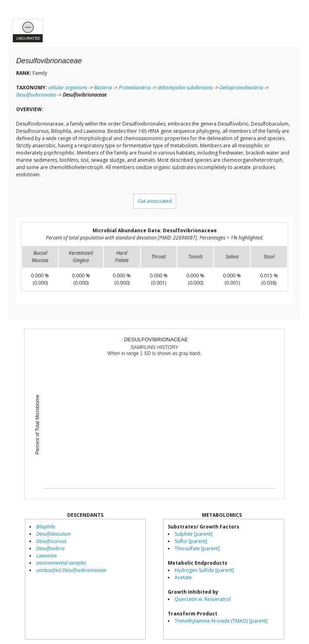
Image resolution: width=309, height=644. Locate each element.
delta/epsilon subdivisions (185, 88)
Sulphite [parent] (194, 534)
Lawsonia (46, 556)
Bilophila (46, 527)
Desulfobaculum (54, 534)
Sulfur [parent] (191, 541)
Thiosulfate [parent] (197, 548)
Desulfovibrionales (36, 95)
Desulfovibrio (50, 548)
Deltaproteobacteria (241, 88)
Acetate (183, 577)
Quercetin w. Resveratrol (203, 599)
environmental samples (61, 563)
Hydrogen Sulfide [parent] (204, 570)
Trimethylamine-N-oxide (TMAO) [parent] (221, 621)
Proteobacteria (135, 88)
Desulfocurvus (51, 541)
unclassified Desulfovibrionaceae (71, 570)
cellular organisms (68, 88)
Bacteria (103, 88)
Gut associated (155, 201)
